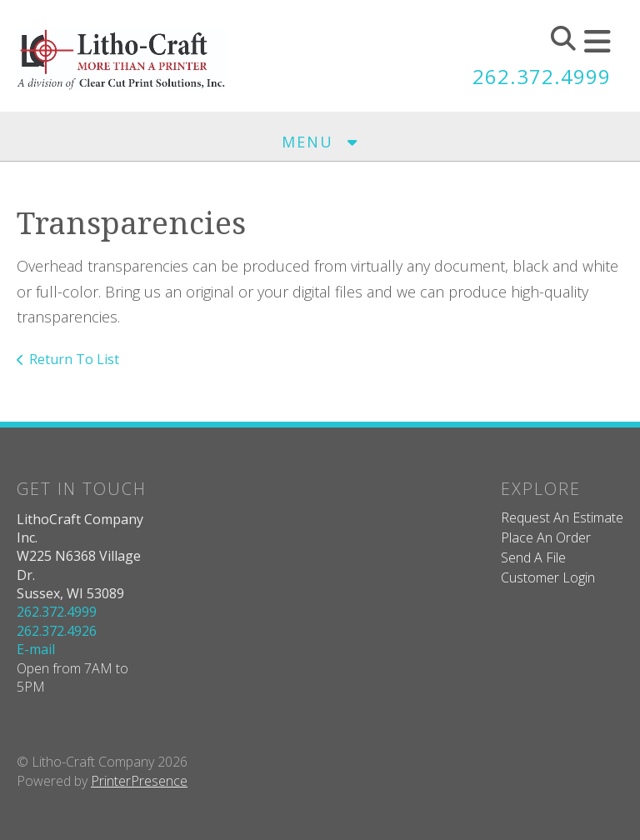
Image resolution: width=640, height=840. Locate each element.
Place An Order (546, 537)
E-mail (36, 649)
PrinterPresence (139, 781)
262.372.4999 (542, 76)
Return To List (74, 359)
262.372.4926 (57, 631)
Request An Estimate (562, 517)
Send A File (533, 557)
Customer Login (548, 577)
